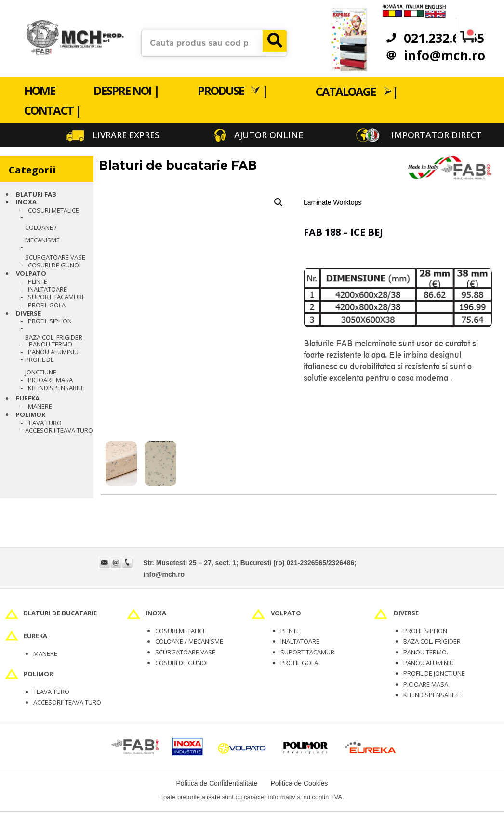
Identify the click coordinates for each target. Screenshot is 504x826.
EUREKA (28, 398)
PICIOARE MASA (426, 684)
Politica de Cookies (299, 783)
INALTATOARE (300, 641)
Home (40, 90)
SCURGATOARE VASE (185, 652)
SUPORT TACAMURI (308, 652)
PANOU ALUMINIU (53, 352)
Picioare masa (50, 380)
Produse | (232, 90)
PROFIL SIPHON (50, 321)
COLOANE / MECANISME (189, 641)
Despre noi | (126, 90)
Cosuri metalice (53, 210)
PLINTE (290, 631)
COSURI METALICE (181, 631)
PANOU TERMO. (51, 344)
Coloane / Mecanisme (42, 234)
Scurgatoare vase (55, 257)
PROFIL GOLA (47, 305)
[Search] (275, 41)
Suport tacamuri (56, 297)
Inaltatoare (47, 289)
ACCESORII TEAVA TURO (67, 702)
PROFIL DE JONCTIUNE (41, 366)
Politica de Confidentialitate (217, 783)
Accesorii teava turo (59, 430)
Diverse (28, 313)
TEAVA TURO (44, 423)
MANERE (45, 653)
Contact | (52, 110)
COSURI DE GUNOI (181, 663)
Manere (40, 406)
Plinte (38, 281)
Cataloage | (357, 91)
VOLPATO (31, 273)
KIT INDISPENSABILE (431, 695)
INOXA (26, 202)
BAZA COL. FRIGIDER (54, 337)
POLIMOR (31, 414)
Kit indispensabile (56, 388)
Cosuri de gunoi (54, 265)
